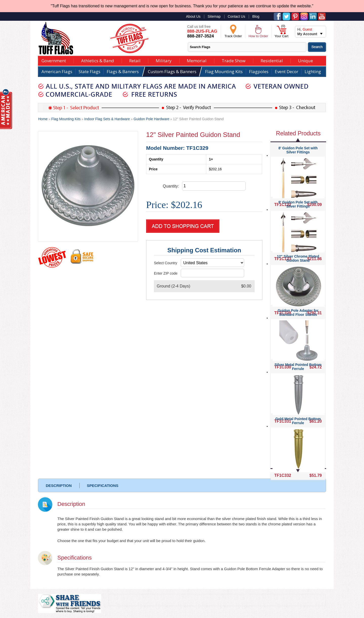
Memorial (197, 60)
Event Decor (287, 71)
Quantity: (171, 186)
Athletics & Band (98, 60)
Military (164, 60)
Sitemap (214, 16)
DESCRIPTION (59, 486)
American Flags (57, 71)
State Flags (89, 71)
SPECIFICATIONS (103, 486)
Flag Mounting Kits (224, 71)
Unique (305, 60)
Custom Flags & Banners (172, 71)
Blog (256, 16)
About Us (193, 16)
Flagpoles (259, 71)
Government (54, 60)
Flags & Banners (123, 71)
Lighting (313, 71)
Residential (272, 60)
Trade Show (234, 60)
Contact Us (236, 16)
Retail (135, 60)
